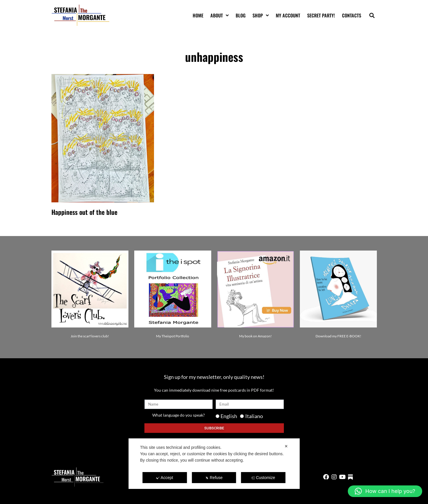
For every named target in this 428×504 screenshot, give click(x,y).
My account (288, 15)
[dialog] (214, 464)
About (220, 15)
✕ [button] (286, 446)
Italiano (254, 416)
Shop (261, 15)
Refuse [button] (214, 478)
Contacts (352, 15)
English (229, 416)
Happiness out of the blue (84, 212)
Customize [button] (263, 478)
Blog (241, 15)
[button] (372, 15)
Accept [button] (165, 478)
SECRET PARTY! (321, 15)
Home (198, 15)
